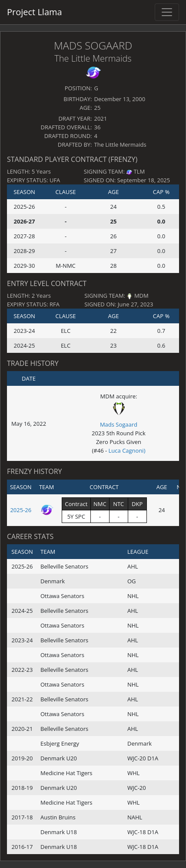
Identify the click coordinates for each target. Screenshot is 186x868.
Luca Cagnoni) (127, 450)
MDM (141, 296)
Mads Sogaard (93, 45)
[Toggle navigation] (167, 12)
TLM (139, 171)
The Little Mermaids (93, 58)
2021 (101, 118)
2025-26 (21, 510)
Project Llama (35, 12)
